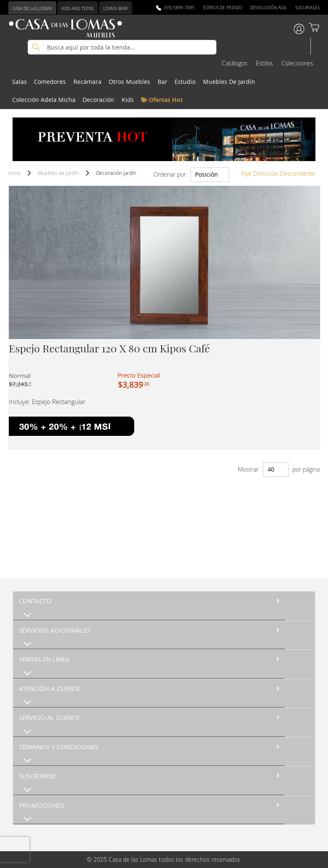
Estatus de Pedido (223, 8)
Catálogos (235, 63)
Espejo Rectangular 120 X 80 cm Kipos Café (109, 348)
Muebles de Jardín (59, 173)
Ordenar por (170, 174)
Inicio (15, 173)
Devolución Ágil (269, 8)
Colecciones (297, 63)
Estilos (264, 63)
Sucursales (307, 8)
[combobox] (122, 47)
